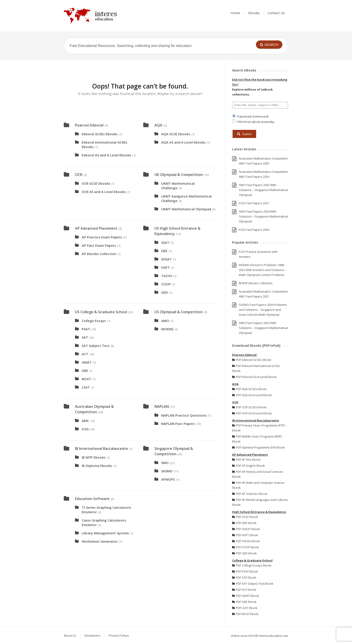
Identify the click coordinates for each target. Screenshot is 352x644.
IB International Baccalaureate (101, 449)
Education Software (92, 499)
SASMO (167, 471)
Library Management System (105, 533)
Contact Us (276, 13)
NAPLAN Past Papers (178, 424)
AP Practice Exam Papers (102, 237)
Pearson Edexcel (89, 125)
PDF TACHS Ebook (246, 541)
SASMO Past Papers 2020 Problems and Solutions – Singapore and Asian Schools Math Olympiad (263, 310)
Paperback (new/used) (252, 116)
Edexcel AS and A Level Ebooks (107, 155)
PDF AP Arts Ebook (246, 460)
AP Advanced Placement (96, 228)
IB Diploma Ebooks (97, 466)
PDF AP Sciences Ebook (250, 494)
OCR (79, 175)
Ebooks (254, 13)
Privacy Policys (119, 635)
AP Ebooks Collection (99, 254)
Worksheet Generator (100, 541)
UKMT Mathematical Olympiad (186, 209)
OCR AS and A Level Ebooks (104, 192)
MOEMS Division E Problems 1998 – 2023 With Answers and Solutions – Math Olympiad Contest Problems (263, 270)
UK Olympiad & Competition (179, 175)
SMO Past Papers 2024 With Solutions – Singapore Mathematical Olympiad (263, 216)
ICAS (85, 429)
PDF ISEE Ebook (244, 523)
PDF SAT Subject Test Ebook (253, 584)
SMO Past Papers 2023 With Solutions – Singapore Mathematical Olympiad (263, 328)
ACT (85, 354)
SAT (85, 337)
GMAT (87, 362)
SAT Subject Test (96, 346)
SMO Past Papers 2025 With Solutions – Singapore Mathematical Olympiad (263, 190)
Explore (244, 134)
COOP (166, 284)
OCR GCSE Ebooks (96, 183)
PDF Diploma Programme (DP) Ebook (258, 447)
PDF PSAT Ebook (245, 571)
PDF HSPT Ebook (245, 535)
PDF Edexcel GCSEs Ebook (252, 360)
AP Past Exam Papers (99, 245)
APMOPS (168, 479)
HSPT (165, 267)
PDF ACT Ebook (244, 590)
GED (165, 292)
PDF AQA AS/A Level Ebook (252, 395)
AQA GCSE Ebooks (176, 134)
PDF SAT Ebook (244, 577)
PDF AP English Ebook (249, 466)
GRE (85, 371)
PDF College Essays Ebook (252, 565)
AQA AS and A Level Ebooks (183, 142)
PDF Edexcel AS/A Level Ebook (254, 377)
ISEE (164, 251)
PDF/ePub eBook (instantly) (255, 122)
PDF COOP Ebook (246, 547)
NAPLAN (162, 406)
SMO (165, 463)
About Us (70, 635)
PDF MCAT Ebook (245, 614)
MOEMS (167, 329)
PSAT (86, 329)
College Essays (94, 321)
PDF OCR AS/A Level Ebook (252, 413)
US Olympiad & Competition (179, 312)
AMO (165, 321)
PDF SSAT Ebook (245, 517)
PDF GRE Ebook (244, 602)
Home (235, 13)
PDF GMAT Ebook (246, 596)
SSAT (165, 242)
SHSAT (166, 259)
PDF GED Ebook (244, 553)
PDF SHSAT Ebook (246, 529)
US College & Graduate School (101, 312)
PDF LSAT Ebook (245, 608)
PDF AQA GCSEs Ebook (249, 389)
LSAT (86, 387)
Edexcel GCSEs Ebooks (100, 134)
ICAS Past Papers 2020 (254, 230)
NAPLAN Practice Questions (184, 415)
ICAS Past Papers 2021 (254, 203)
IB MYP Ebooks (94, 457)
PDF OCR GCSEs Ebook (249, 407)
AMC (85, 421)
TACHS (167, 276)
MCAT (86, 379)
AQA (158, 125)
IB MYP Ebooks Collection (256, 283)
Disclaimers (92, 635)
